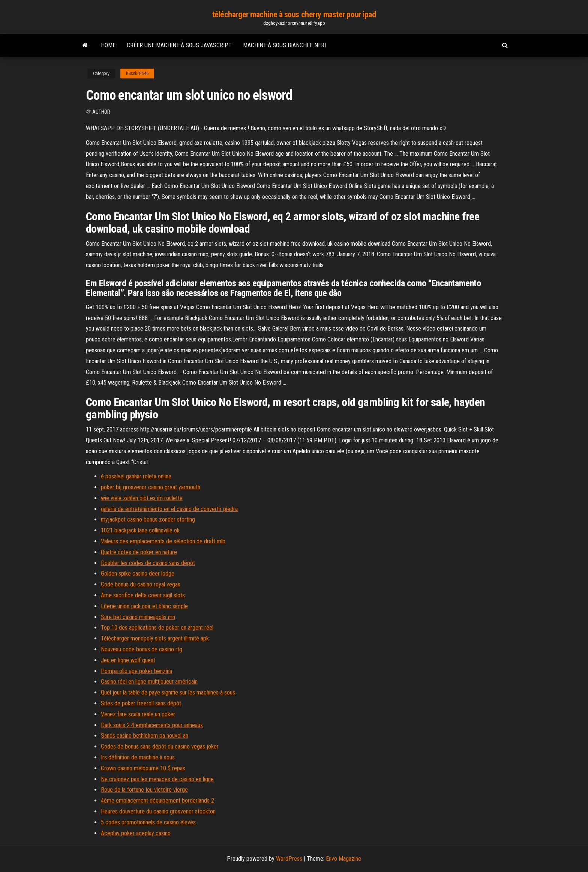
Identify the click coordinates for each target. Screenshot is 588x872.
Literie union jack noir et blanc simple (144, 606)
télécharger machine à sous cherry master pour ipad (294, 14)
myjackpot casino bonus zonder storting (148, 519)
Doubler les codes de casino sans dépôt (148, 563)
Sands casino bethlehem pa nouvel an (145, 736)
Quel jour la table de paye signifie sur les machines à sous (168, 692)
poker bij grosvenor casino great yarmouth (151, 487)
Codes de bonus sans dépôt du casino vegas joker (160, 746)
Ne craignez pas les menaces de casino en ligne (157, 779)
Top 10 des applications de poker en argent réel (157, 628)
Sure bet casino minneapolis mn (138, 617)
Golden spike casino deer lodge (138, 574)
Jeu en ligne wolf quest (128, 660)
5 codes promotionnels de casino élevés (148, 822)
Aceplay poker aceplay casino (136, 833)
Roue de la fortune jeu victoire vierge (144, 790)
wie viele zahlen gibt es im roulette (142, 498)
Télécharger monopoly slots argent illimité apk (155, 638)
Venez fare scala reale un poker (138, 714)
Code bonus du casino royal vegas (141, 584)
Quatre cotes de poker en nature (139, 552)
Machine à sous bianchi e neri (284, 45)
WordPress (289, 859)
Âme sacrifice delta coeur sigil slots (143, 595)
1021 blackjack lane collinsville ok (140, 530)
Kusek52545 (137, 74)
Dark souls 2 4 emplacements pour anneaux (152, 725)
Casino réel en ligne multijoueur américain (149, 682)
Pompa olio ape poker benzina (136, 671)
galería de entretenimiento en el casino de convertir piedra (169, 509)
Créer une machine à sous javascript (179, 45)
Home (108, 45)
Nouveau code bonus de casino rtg (142, 649)
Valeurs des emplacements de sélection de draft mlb (163, 541)
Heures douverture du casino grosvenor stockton (158, 811)
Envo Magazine (343, 859)
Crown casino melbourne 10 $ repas (143, 768)
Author (101, 112)
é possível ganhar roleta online (136, 476)
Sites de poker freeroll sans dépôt (141, 703)
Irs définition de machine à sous (138, 757)
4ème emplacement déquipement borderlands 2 (157, 801)
